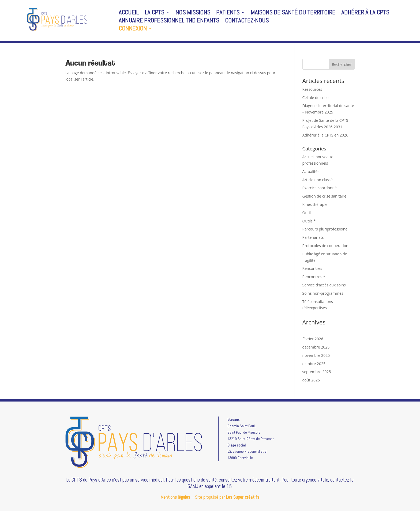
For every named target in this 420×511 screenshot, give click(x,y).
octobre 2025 (314, 364)
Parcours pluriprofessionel (325, 229)
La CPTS (154, 13)
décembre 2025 (316, 347)
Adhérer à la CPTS (365, 13)
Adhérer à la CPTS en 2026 (325, 135)
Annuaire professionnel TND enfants (169, 21)
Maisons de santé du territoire (293, 13)
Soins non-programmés (323, 293)
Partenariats (313, 237)
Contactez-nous (247, 21)
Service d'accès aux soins (324, 285)
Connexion (133, 29)
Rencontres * (314, 277)
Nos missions (193, 13)
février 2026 (313, 339)
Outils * (309, 221)
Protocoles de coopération (325, 246)
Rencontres (312, 268)
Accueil (129, 13)
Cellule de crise (316, 98)
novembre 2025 (316, 355)
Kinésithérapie (315, 204)
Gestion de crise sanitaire (325, 196)
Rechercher (342, 64)
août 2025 (311, 380)
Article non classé (318, 180)
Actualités (311, 171)
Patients (228, 13)
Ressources (312, 89)
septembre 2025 (317, 372)
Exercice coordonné (320, 188)
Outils (307, 213)
